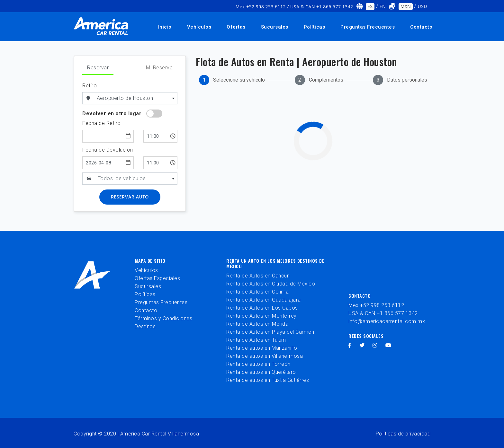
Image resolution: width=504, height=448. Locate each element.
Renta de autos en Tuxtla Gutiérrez (268, 380)
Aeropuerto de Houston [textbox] (125, 98)
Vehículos (199, 27)
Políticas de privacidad (403, 434)
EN (383, 6)
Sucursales (275, 27)
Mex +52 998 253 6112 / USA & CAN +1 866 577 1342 (294, 7)
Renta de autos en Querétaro (261, 372)
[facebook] (350, 345)
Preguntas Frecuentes (368, 27)
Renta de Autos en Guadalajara (264, 300)
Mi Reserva (159, 68)
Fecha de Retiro (102, 123)
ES (370, 6)
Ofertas (236, 27)
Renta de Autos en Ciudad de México (271, 284)
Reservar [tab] (98, 68)
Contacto (421, 27)
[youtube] (388, 345)
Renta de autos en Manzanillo (262, 348)
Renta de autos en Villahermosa (265, 356)
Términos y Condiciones (163, 318)
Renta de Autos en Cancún (258, 276)
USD (422, 6)
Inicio (165, 27)
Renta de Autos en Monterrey (261, 316)
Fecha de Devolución (108, 150)
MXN (406, 6)
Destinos (145, 326)
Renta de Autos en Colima (257, 292)
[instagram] (375, 345)
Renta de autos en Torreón (258, 364)
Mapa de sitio (150, 261)
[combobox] (136, 98)
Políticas (315, 27)
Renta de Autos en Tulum (256, 340)
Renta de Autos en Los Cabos (262, 308)
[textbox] (136, 179)
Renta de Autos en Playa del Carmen (270, 332)
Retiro (90, 86)
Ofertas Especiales (157, 278)
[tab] (232, 80)
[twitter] (362, 345)
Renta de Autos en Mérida (257, 324)
